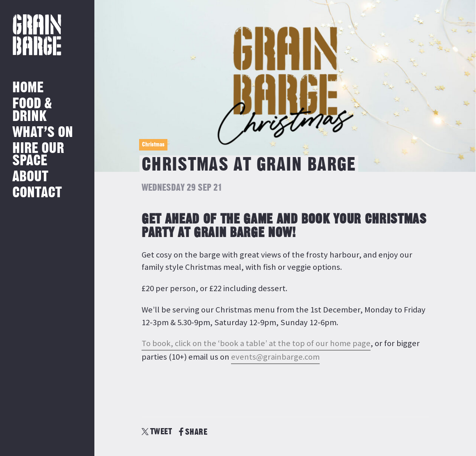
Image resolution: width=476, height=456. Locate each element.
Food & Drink (32, 110)
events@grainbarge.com (275, 357)
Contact (37, 193)
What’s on (43, 133)
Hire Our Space (38, 155)
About (30, 177)
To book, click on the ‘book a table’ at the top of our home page (256, 343)
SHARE (193, 432)
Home (28, 88)
